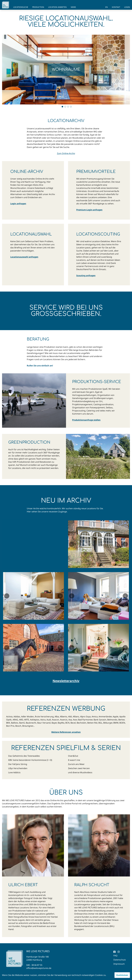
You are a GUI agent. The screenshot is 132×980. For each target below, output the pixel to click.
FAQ (115, 956)
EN (107, 7)
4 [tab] (71, 107)
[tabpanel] (66, 70)
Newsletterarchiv (66, 681)
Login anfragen (18, 204)
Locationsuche (21, 7)
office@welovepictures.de (39, 968)
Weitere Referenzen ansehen (66, 732)
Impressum (119, 964)
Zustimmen (122, 975)
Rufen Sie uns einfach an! (40, 366)
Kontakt (116, 7)
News (73, 7)
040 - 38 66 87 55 (34, 965)
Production (38, 7)
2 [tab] (65, 107)
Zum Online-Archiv (66, 153)
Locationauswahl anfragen (24, 257)
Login (127, 7)
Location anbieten (57, 7)
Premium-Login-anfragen (89, 210)
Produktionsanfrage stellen (86, 420)
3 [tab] (68, 107)
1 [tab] (62, 107)
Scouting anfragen (86, 276)
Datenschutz (120, 960)
